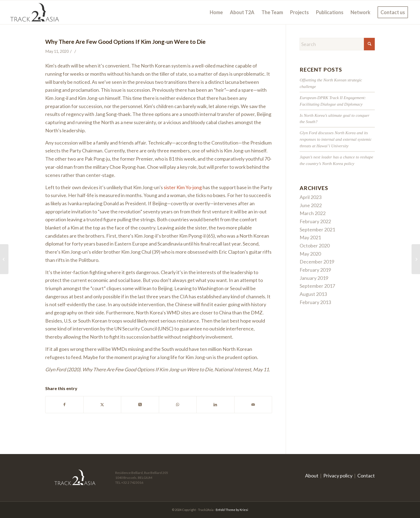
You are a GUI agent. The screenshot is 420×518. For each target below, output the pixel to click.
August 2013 (313, 294)
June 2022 (311, 205)
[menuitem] (216, 12)
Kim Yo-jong (189, 187)
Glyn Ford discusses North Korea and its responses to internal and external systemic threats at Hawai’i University (336, 139)
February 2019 (315, 270)
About (312, 476)
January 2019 (314, 278)
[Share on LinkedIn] (215, 405)
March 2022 (313, 213)
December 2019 (317, 262)
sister (170, 187)
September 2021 (317, 229)
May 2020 (310, 254)
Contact (366, 476)
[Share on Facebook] (64, 405)
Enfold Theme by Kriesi (232, 510)
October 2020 (315, 246)
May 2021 (310, 237)
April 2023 (311, 197)
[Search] (337, 44)
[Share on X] (102, 405)
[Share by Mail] (253, 405)
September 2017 (317, 286)
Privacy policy (338, 476)
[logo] (35, 12)
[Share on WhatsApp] (178, 405)
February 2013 (315, 302)
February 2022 (315, 221)
